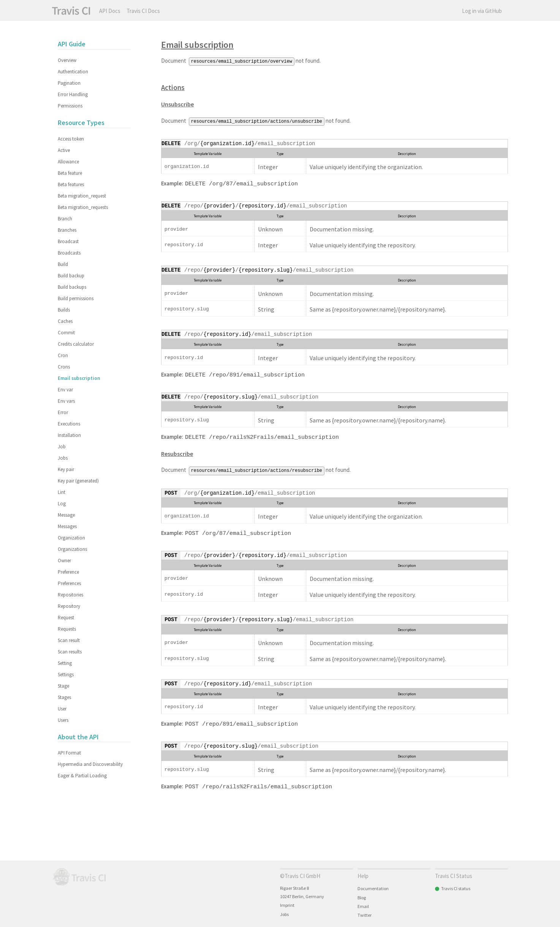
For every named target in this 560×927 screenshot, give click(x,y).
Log (62, 504)
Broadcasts (69, 253)
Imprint (287, 905)
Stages (64, 697)
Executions (69, 424)
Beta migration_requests (83, 207)
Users (63, 720)
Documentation (373, 888)
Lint (62, 492)
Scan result (69, 640)
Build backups (72, 287)
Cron (63, 355)
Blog (362, 898)
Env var (65, 390)
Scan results (70, 652)
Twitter (365, 915)
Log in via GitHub (482, 11)
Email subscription (197, 45)
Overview (67, 60)
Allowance (68, 162)
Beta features (71, 184)
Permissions (70, 106)
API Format (69, 753)
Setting (65, 663)
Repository (69, 606)
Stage (63, 686)
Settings (66, 675)
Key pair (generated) (78, 481)
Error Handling (73, 94)
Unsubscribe (177, 104)
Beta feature (70, 173)
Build (63, 264)
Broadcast (68, 241)
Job (62, 447)
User (62, 709)
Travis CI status (456, 888)
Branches (67, 230)
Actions (173, 87)
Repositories (70, 595)
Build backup (71, 276)
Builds (64, 310)
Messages (67, 526)
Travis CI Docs (143, 11)
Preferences (69, 583)
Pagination (69, 83)
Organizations (72, 549)
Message (66, 515)
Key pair (66, 469)
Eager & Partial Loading (82, 776)
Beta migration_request (82, 196)
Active (64, 150)
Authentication (73, 72)
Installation (69, 435)
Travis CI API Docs (71, 10)
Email (363, 906)
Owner (64, 561)
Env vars (66, 401)
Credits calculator (76, 344)
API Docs (110, 11)
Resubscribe (177, 452)
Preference (68, 572)
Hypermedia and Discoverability (90, 764)
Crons (64, 367)
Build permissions (76, 298)
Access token (71, 139)
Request (66, 618)
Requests (67, 629)
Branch (65, 219)
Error (63, 412)
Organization (71, 538)
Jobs (63, 458)
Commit (66, 333)
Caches (65, 321)
